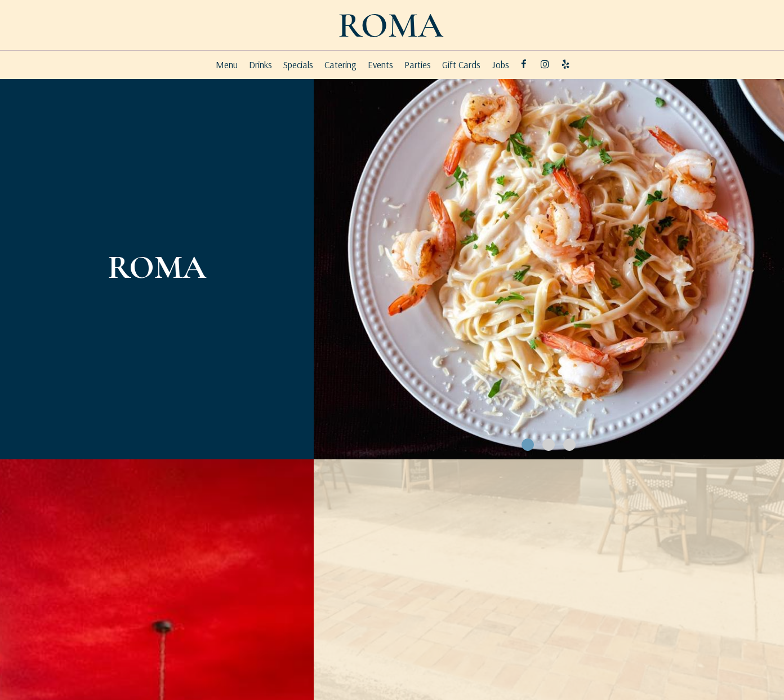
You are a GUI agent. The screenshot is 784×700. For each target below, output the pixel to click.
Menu (227, 65)
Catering (340, 65)
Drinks (260, 65)
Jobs (500, 65)
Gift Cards (461, 65)
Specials (298, 65)
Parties (418, 65)
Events (380, 65)
